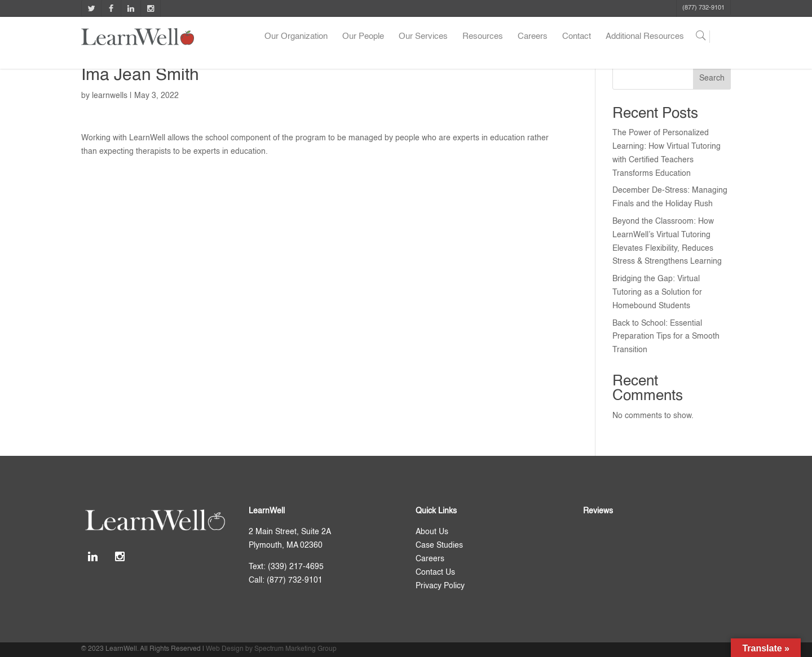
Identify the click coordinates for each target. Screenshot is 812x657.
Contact (577, 36)
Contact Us (435, 572)
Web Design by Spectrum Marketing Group (271, 649)
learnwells (110, 96)
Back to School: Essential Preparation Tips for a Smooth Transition (666, 337)
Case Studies (439, 545)
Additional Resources (645, 36)
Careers (533, 36)
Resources (483, 36)
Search (712, 78)
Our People (363, 36)
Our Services (423, 36)
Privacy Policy (440, 586)
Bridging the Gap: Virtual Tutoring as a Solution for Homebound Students (657, 292)
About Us (432, 532)
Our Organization (296, 36)
